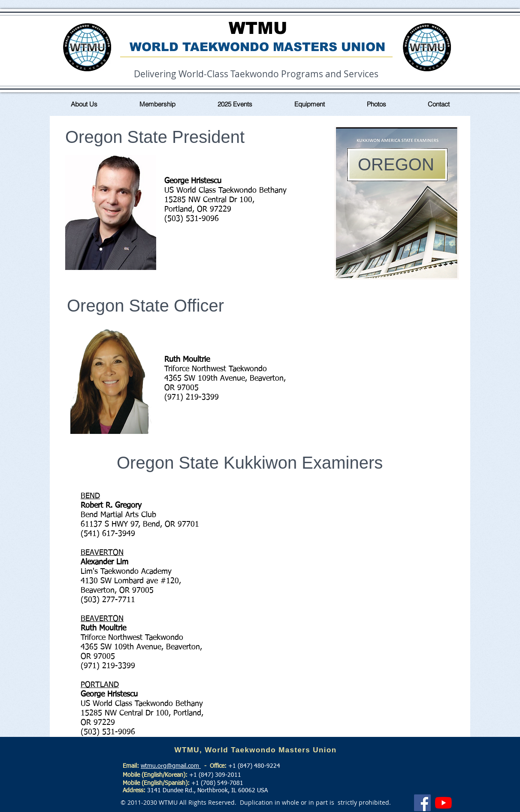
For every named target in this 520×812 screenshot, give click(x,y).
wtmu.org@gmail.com (171, 766)
